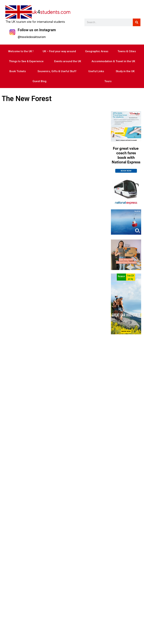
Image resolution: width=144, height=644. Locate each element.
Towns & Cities (127, 51)
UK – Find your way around (59, 51)
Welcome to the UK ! (21, 51)
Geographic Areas (97, 51)
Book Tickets (18, 71)
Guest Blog (39, 81)
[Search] (137, 22)
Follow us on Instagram (37, 30)
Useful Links (96, 71)
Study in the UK (125, 71)
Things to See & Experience (26, 61)
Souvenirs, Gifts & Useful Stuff (57, 71)
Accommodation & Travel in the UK (113, 61)
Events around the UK (68, 61)
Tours (108, 81)
